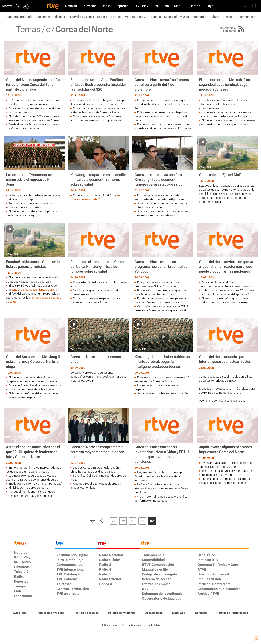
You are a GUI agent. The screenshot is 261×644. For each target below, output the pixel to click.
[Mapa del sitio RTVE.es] (179, 613)
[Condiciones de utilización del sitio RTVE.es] (20, 613)
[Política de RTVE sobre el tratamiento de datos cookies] (86, 613)
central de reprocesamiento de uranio (35, 290)
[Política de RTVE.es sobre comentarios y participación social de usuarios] (232, 613)
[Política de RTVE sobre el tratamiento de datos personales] (51, 613)
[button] (92, 520)
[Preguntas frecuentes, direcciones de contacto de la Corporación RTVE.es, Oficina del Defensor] (201, 613)
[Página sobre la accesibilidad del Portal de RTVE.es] (154, 613)
